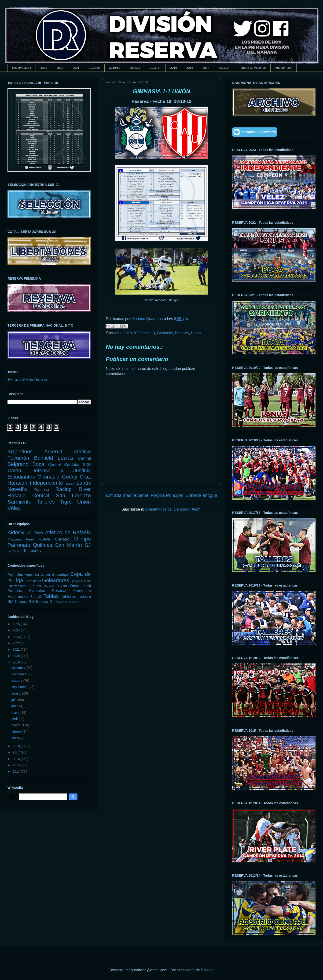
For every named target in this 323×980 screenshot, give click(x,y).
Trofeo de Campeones (66, 602)
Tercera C (44, 602)
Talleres (46, 502)
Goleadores (55, 580)
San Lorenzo (73, 495)
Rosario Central (28, 495)
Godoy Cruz (76, 477)
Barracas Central (74, 458)
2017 (17, 752)
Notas (62, 586)
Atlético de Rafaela (68, 532)
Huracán (17, 483)
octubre (17, 681)
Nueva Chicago (54, 539)
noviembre (20, 674)
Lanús (84, 483)
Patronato (19, 545)
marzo (17, 725)
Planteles (37, 591)
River (85, 489)
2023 (44, 68)
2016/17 (155, 68)
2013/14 (224, 68)
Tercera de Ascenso (252, 68)
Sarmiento (19, 502)
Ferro (30, 539)
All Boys (35, 533)
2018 (17, 746)
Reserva (182, 333)
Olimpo (83, 539)
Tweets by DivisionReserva (27, 380)
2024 (17, 630)
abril (15, 719)
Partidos (15, 591)
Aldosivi (17, 532)
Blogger (207, 970)
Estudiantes (21, 477)
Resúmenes (18, 596)
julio (15, 700)
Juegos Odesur (81, 581)
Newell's (17, 489)
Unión (196, 333)
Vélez (14, 508)
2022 (60, 68)
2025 (17, 624)
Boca (38, 464)
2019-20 (130, 333)
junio (15, 706)
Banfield (43, 458)
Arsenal (53, 452)
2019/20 (94, 68)
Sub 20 (36, 597)
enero (16, 738)
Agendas (15, 575)
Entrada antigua (201, 495)
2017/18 (135, 68)
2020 (17, 656)
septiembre (20, 687)
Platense (41, 490)
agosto (17, 693)
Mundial (49, 586)
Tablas (51, 596)
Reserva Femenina (71, 591)
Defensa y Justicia (61, 470)
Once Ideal (80, 586)
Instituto (70, 484)
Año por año (283, 68)
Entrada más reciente (127, 495)
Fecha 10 (147, 333)
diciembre (19, 668)
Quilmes (43, 545)
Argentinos (20, 452)
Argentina (32, 575)
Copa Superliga (54, 575)
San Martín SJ (73, 545)
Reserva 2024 (22, 68)
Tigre (66, 502)
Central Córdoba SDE (69, 465)
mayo (16, 713)
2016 (174, 68)
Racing (64, 489)
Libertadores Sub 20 (24, 586)
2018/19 (115, 68)
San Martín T (15, 551)
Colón (14, 470)
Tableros (68, 596)
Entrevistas (33, 581)
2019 (17, 662)
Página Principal (167, 495)
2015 (190, 68)
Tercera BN (24, 602)
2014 (206, 68)
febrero (17, 731)
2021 (76, 68)
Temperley (32, 551)
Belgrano (18, 464)
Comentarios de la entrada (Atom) (173, 509)
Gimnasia (165, 333)
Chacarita (15, 539)
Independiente (46, 483)
